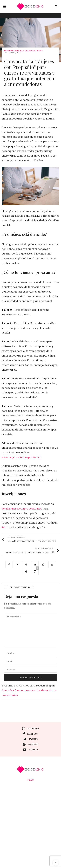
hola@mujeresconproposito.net (21, 509)
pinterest (31, 744)
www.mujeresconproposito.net (21, 457)
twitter (31, 739)
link (4, 527)
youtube (30, 750)
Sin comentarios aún (19, 587)
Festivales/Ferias (14, 51)
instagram (30, 729)
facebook (31, 734)
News (40, 51)
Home (31, 780)
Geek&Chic (30, 51)
